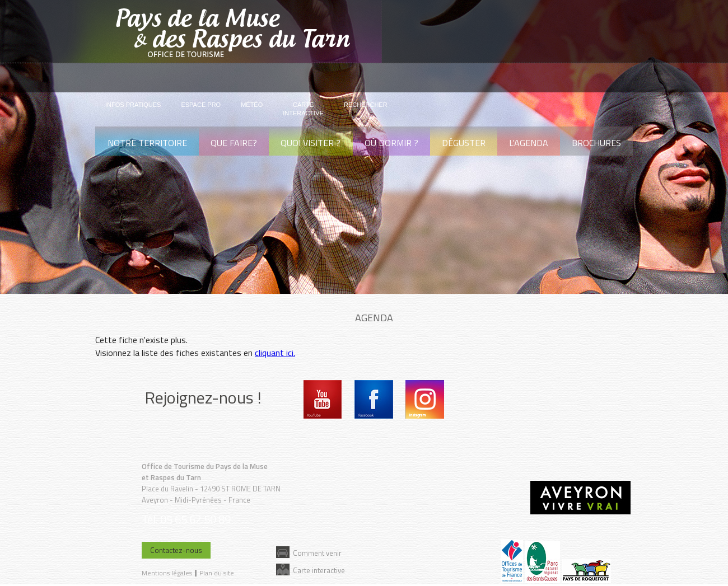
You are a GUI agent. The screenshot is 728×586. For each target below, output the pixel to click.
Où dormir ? (391, 143)
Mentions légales (167, 573)
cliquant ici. (275, 353)
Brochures (596, 143)
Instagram (425, 399)
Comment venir (317, 553)
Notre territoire (147, 143)
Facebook (374, 399)
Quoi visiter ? (311, 143)
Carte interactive (319, 570)
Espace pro (201, 105)
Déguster (464, 143)
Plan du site (217, 573)
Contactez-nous (176, 550)
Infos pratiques (133, 105)
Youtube (323, 399)
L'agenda (529, 143)
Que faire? (234, 143)
